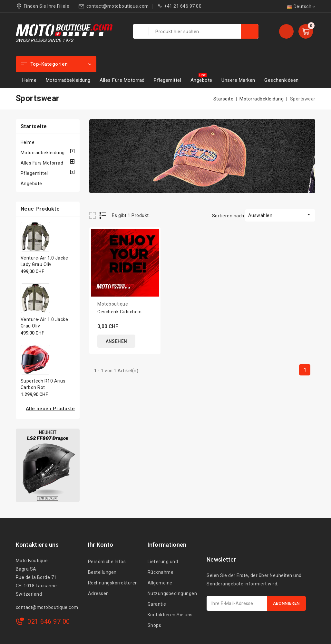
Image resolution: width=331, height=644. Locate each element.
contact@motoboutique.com (118, 6)
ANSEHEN (117, 341)
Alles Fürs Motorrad (122, 80)
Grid (93, 215)
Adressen (98, 593)
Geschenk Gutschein (119, 312)
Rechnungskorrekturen (113, 583)
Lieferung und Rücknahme (163, 567)
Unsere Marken (238, 80)
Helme (29, 80)
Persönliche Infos (107, 562)
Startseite (34, 126)
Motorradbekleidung (68, 80)
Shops (155, 625)
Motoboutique (113, 304)
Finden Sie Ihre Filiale (47, 6)
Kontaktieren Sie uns (170, 615)
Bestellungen (102, 572)
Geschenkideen (282, 80)
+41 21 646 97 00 (183, 6)
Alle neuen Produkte (50, 409)
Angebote (201, 80)
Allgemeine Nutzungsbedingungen (172, 588)
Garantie (157, 604)
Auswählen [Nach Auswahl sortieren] (280, 215)
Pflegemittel (167, 80)
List (103, 215)
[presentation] (256, 627)
